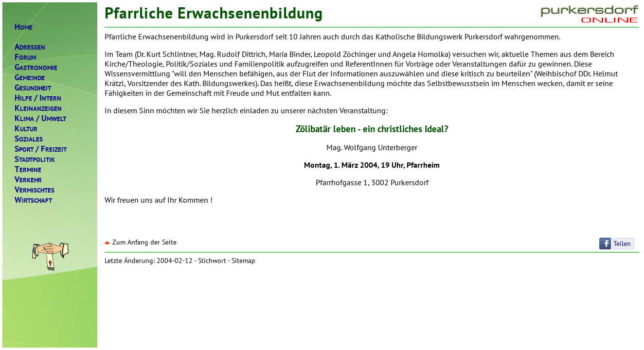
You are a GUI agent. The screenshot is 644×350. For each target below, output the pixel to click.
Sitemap (243, 261)
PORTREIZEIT (41, 149)
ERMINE (28, 169)
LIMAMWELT (40, 118)
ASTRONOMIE (36, 67)
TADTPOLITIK (35, 159)
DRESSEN (30, 47)
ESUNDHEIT (33, 88)
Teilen (622, 244)
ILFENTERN (38, 98)
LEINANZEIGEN (38, 108)
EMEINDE (30, 78)
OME (24, 27)
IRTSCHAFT (33, 200)
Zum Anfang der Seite (141, 242)
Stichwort (212, 261)
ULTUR (26, 129)
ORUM (25, 57)
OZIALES (29, 139)
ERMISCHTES (35, 190)
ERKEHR (28, 180)
